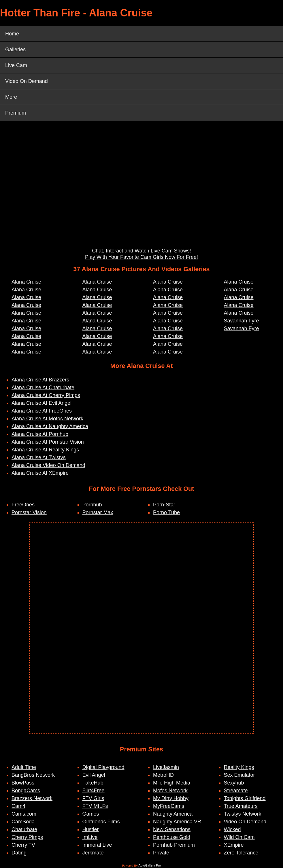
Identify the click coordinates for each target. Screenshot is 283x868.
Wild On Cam (239, 837)
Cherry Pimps (27, 837)
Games (91, 814)
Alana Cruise (26, 282)
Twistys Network (243, 814)
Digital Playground (103, 767)
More (11, 97)
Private (161, 853)
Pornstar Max (98, 512)
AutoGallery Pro (150, 865)
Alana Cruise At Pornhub (40, 434)
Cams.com (24, 814)
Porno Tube (166, 512)
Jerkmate (93, 853)
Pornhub (92, 505)
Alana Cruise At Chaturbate (43, 388)
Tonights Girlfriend (245, 798)
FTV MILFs (95, 806)
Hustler (91, 829)
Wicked (232, 829)
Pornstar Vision (29, 512)
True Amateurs (241, 806)
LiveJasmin (166, 767)
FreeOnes (23, 505)
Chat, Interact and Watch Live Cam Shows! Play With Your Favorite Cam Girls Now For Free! (141, 254)
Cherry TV (23, 845)
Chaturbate (24, 829)
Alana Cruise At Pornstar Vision (48, 442)
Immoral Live (97, 845)
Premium (16, 113)
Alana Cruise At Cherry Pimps (46, 395)
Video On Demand (27, 81)
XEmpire (234, 845)
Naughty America (173, 814)
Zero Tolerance (241, 853)
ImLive (90, 837)
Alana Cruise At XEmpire (40, 473)
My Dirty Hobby (171, 798)
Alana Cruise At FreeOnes (42, 411)
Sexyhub (234, 783)
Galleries (15, 50)
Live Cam (16, 65)
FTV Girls (93, 798)
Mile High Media (172, 783)
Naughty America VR (177, 822)
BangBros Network (33, 775)
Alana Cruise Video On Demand (48, 465)
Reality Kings (239, 767)
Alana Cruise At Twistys (39, 457)
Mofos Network (170, 791)
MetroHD (163, 775)
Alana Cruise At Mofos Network (47, 419)
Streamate (236, 791)
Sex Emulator (239, 775)
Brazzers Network (32, 798)
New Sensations (172, 829)
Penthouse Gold (172, 837)
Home (12, 34)
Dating (19, 853)
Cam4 (18, 806)
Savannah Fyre (242, 321)
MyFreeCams (169, 806)
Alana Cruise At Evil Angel (41, 403)
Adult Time (24, 767)
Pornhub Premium (174, 845)
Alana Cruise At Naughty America (50, 426)
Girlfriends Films (101, 822)
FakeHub (93, 783)
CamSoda (23, 822)
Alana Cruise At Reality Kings (45, 450)
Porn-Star (164, 505)
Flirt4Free (94, 791)
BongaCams (26, 791)
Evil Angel (94, 775)
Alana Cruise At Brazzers (40, 380)
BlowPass (23, 783)
